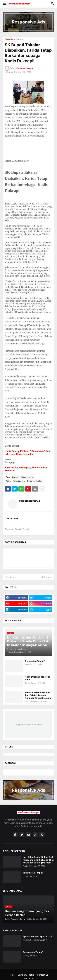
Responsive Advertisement (29, 725)
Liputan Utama (27, 477)
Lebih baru (12, 577)
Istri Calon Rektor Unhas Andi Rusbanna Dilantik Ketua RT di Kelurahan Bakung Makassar (38, 860)
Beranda (9, 39)
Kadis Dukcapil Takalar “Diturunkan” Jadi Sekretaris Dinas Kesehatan (27, 452)
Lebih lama (45, 577)
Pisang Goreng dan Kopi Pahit (37, 678)
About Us (29, 978)
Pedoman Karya (30, 501)
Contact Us (43, 975)
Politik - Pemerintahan (15, 481)
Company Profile (26, 975)
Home (12, 975)
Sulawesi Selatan (35, 481)
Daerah (19, 39)
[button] (4, 4)
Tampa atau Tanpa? (35, 661)
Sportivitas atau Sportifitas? (37, 936)
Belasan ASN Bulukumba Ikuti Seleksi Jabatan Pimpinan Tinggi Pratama (38, 695)
